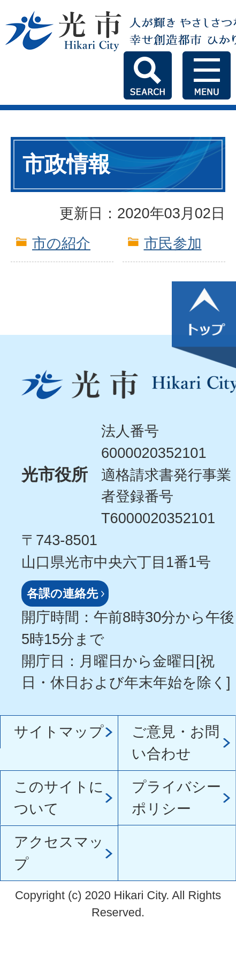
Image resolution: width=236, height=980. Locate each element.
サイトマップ (59, 732)
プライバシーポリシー (176, 798)
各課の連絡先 (62, 594)
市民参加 (173, 243)
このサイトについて (59, 798)
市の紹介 (61, 243)
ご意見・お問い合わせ (176, 742)
